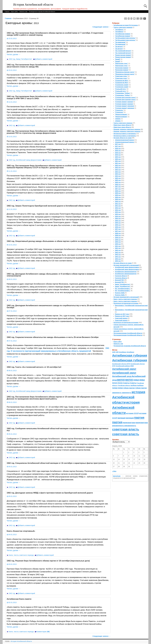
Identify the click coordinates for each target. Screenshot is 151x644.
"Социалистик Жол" (122, 81)
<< (126, 19)
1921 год (118, 161)
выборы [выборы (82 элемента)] (134, 385)
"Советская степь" (121, 76)
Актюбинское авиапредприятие (126, 272)
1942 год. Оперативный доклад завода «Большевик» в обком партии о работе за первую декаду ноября (54, 241)
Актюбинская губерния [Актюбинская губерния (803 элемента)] (130, 356)
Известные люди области (122, 125)
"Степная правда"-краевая (124, 102)
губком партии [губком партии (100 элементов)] (129, 388)
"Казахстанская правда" (123, 55)
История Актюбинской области (33, 5)
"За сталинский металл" (123, 51)
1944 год (118, 259)
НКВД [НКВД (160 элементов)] (136, 380)
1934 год (118, 216)
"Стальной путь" (121, 89)
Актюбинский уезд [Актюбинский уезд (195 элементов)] (122, 376)
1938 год (118, 233)
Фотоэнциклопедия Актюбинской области (128, 333)
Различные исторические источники (126, 303)
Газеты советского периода (123, 27)
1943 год (118, 255)
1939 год (118, 238)
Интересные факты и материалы (125, 134)
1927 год (118, 187)
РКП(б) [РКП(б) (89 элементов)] (115, 383)
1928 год (118, 191)
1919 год (118, 153)
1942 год (12, 59)
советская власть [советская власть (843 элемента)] (126, 429)
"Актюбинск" (119, 30)
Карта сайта (14, 12)
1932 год (118, 208)
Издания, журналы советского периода (127, 129)
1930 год (118, 199)
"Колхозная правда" (122, 68)
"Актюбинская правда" (123, 34)
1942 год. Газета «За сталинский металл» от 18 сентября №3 (34, 367)
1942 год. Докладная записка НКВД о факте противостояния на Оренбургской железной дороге (50, 493)
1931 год (118, 204)
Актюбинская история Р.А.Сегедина (126, 25)
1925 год (118, 178)
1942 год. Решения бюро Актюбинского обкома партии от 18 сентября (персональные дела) (48, 561)
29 (141, 19)
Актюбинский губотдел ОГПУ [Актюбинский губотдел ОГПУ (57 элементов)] (121, 364)
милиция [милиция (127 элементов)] (122, 418)
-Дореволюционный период (124, 140)
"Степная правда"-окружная (124, 106)
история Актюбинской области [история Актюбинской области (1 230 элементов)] (129, 397)
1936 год (118, 225)
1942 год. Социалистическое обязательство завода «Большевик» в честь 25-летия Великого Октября (53, 337)
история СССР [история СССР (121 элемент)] (132, 413)
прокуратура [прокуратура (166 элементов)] (129, 423)
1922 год (118, 165)
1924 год (118, 174)
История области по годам (123, 138)
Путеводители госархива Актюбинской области (42, 12)
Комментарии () (43, 632)
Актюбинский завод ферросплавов (29, 160)
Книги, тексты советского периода (21, 555)
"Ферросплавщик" (121, 114)
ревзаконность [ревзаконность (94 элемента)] (118, 426)
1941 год (118, 246)
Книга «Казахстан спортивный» (21, 531)
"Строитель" (119, 110)
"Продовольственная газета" (125, 72)
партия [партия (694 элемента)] (139, 418)
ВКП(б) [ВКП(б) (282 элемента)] (121, 380)
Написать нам (23, 12)
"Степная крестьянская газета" (125, 98)
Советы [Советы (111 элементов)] (126, 383)
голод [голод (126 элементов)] (115, 388)
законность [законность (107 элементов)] (117, 393)
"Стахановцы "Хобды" (123, 93)
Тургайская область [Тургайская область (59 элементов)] (124, 385)
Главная (7, 12)
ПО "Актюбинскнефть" (123, 289)
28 (138, 19)
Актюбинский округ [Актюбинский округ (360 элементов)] (124, 369)
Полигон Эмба (120, 293)
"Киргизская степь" (121, 64)
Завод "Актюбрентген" (24, 59)
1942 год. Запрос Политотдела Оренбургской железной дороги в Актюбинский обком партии (49, 206)
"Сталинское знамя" (122, 85)
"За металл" (119, 47)
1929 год (118, 195)
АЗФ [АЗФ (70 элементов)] (114, 352)
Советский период (121, 318)
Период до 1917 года (122, 314)
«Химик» (118, 119)
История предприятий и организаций (126, 265)
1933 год (118, 212)
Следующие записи (102, 27)
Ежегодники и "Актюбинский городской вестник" (131, 306)
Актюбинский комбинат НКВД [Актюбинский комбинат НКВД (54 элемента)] (125, 366)
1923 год (118, 170)
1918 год (118, 149)
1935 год (118, 221)
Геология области (121, 276)
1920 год (118, 157)
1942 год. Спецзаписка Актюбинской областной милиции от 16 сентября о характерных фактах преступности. (57, 463)
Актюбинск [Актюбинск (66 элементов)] (123, 352)
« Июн (114, 471)
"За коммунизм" (120, 42)
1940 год (118, 242)
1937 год (118, 229)
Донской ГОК (119, 280)
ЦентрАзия (117, 476)
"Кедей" (118, 59)
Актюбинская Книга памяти (19, 599)
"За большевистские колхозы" (125, 38)
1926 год (118, 182)
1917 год (118, 144)
